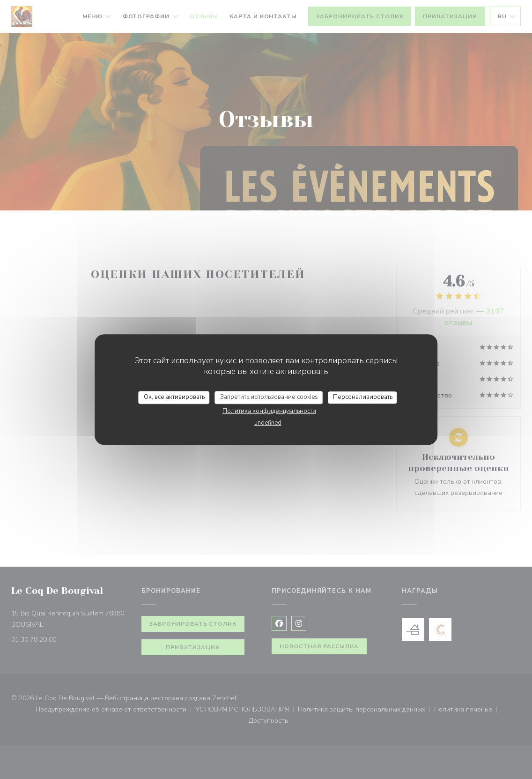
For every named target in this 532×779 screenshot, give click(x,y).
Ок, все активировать (174, 397)
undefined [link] (268, 423)
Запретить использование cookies (269, 397)
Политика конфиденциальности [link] (269, 411)
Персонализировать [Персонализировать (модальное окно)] (363, 397)
